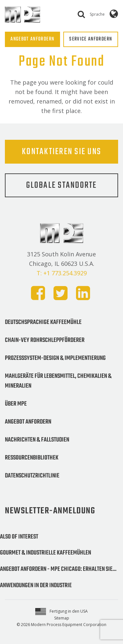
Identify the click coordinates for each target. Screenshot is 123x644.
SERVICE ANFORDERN (91, 39)
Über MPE (16, 404)
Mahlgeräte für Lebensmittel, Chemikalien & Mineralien (58, 381)
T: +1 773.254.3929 (62, 273)
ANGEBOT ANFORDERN (32, 39)
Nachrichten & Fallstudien (37, 440)
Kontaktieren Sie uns (62, 152)
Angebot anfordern (28, 422)
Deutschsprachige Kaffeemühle (43, 322)
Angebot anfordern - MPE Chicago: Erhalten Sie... (58, 569)
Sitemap (62, 618)
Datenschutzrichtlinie (32, 476)
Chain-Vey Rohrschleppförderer (45, 340)
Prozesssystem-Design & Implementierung (55, 358)
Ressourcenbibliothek (32, 458)
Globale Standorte (61, 185)
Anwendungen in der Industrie (36, 586)
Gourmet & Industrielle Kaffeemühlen (46, 553)
